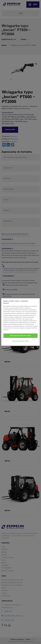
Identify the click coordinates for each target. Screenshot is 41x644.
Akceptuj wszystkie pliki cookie (21, 336)
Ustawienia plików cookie (20, 341)
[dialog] (21, 322)
